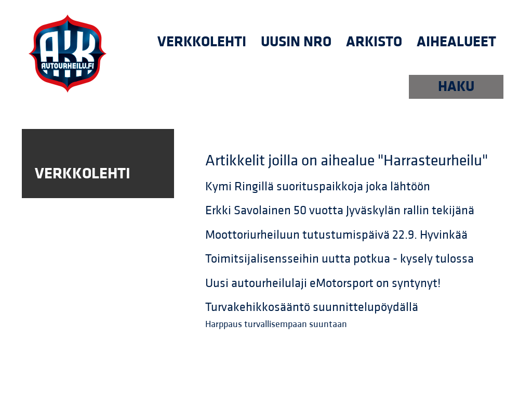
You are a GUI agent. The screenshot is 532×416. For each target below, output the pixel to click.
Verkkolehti (202, 42)
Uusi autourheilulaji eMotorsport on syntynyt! (323, 283)
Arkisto (374, 42)
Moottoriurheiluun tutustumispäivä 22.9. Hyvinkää (336, 235)
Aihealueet (456, 42)
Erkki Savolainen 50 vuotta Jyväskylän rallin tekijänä (340, 211)
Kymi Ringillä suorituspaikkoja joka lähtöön (318, 187)
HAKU (456, 87)
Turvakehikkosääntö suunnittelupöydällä (312, 307)
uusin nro (296, 42)
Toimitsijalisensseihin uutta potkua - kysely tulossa (340, 259)
